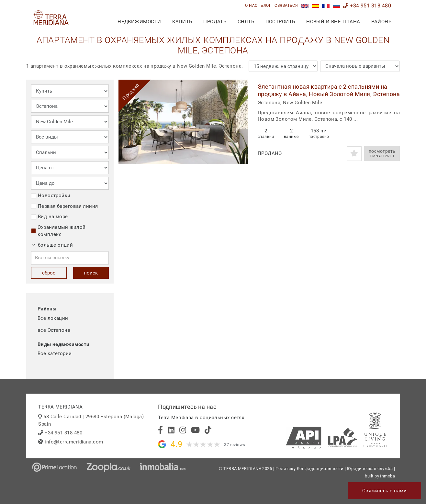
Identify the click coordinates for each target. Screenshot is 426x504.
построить (280, 22)
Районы (382, 22)
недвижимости (139, 22)
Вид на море (50, 217)
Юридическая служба (370, 469)
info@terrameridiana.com (74, 442)
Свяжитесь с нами (384, 491)
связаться (286, 6)
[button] (241, 122)
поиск (91, 273)
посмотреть (382, 154)
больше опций (53, 245)
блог (266, 6)
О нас (251, 6)
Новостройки (51, 196)
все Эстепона (54, 330)
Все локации (53, 318)
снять (246, 22)
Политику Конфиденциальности (310, 469)
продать (215, 22)
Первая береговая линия (65, 206)
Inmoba (387, 476)
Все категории (55, 353)
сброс (49, 273)
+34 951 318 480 (367, 6)
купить (182, 22)
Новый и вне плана (333, 22)
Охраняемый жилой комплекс (58, 231)
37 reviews (235, 445)
